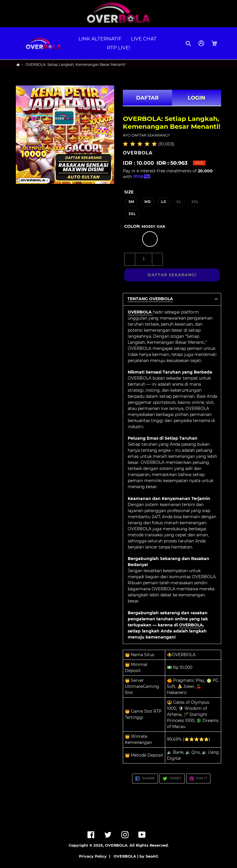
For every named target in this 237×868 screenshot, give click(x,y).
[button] (189, 43)
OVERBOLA (191, 625)
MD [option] (148, 202)
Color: (145, 226)
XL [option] (179, 202)
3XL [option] (132, 214)
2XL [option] (195, 202)
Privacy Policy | (96, 856)
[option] (132, 239)
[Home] (18, 65)
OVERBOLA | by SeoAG (136, 856)
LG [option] (164, 202)
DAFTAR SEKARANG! (172, 275)
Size (129, 192)
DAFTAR (147, 98)
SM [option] (131, 202)
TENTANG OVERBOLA (150, 299)
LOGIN (196, 98)
